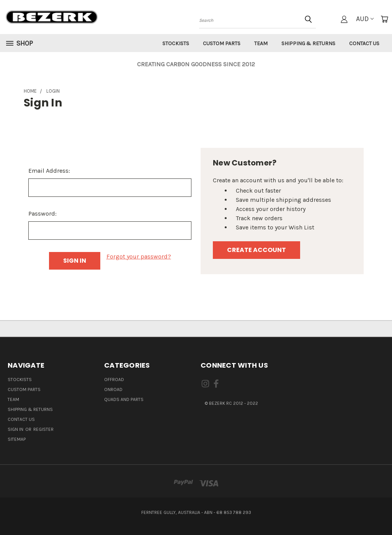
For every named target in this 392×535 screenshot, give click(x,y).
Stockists (176, 43)
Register (43, 429)
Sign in (16, 429)
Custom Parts (222, 43)
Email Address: (49, 171)
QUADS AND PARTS (124, 399)
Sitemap (17, 439)
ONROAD (113, 389)
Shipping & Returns (308, 43)
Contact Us (364, 43)
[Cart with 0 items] (384, 19)
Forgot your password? (139, 256)
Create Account (256, 250)
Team (261, 43)
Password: (42, 214)
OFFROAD (114, 380)
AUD (365, 19)
